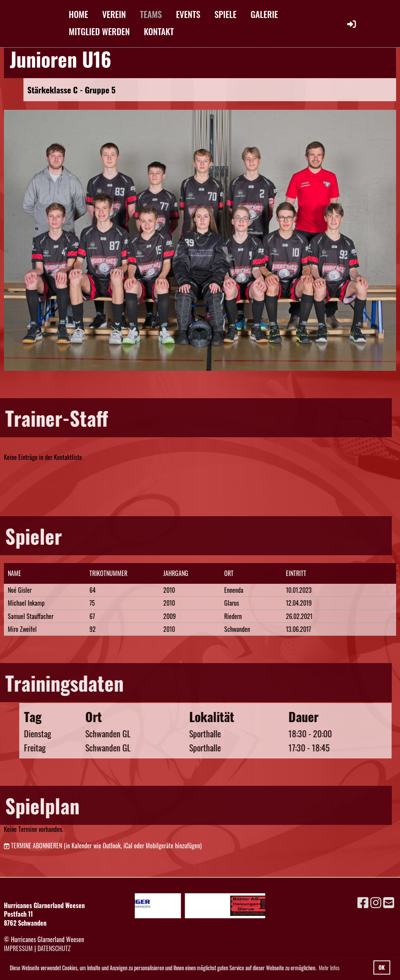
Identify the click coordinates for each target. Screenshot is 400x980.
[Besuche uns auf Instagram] (376, 902)
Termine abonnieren (37, 846)
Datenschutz (54, 948)
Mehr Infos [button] (329, 968)
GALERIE (264, 14)
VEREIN (114, 14)
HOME (79, 14)
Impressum (18, 948)
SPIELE (226, 14)
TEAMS (151, 14)
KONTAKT (159, 31)
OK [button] (382, 967)
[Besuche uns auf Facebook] (363, 902)
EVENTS (188, 14)
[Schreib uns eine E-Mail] (389, 902)
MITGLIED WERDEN (99, 31)
